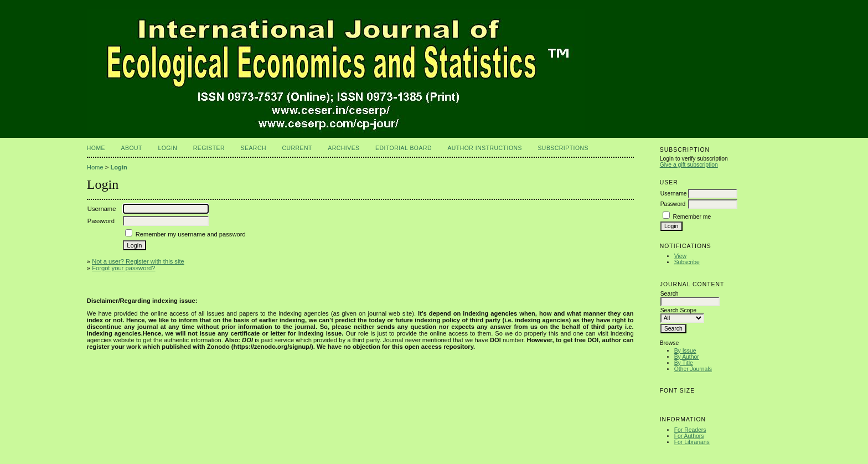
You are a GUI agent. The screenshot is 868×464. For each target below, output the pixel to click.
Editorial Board (404, 148)
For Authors (689, 436)
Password (673, 204)
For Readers (690, 430)
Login (167, 148)
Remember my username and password (191, 234)
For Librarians (692, 442)
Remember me (692, 217)
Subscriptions (563, 148)
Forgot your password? (123, 268)
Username (674, 194)
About (132, 148)
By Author (687, 357)
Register (209, 148)
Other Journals (693, 369)
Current (297, 148)
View (680, 256)
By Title (684, 363)
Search (254, 148)
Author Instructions (485, 148)
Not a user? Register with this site (138, 261)
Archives (343, 148)
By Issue (685, 351)
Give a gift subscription (689, 165)
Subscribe (687, 262)
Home (96, 148)
